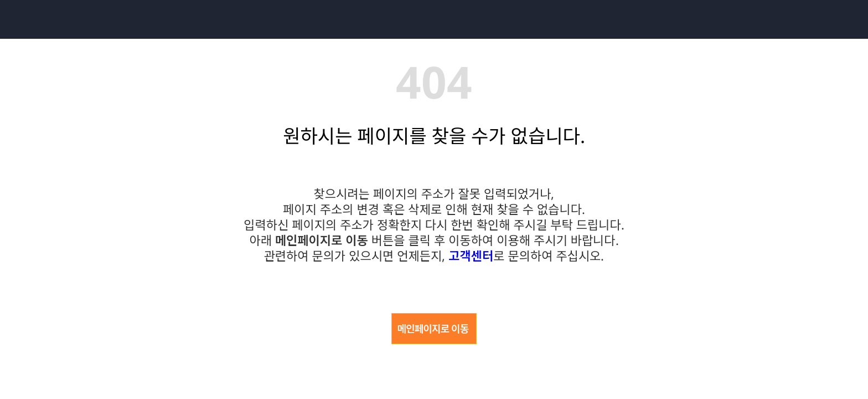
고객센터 (471, 255)
